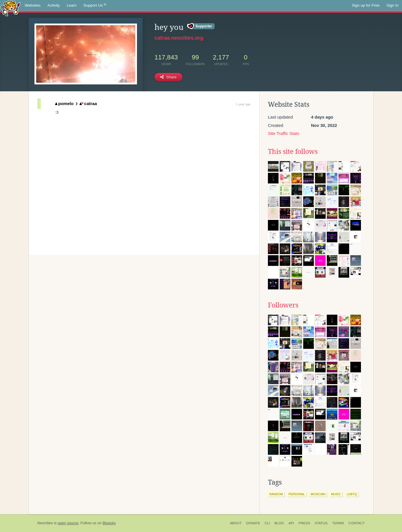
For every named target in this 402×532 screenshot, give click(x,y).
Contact (357, 523)
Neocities (45, 523)
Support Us (95, 5)
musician (318, 494)
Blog (279, 523)
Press (304, 523)
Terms (338, 523)
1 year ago (243, 104)
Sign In (393, 5)
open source (68, 523)
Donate (253, 523)
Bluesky (109, 523)
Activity (54, 5)
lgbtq (352, 494)
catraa (88, 104)
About (236, 523)
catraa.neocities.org (179, 38)
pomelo (64, 104)
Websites (33, 5)
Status (321, 523)
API (291, 523)
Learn (72, 5)
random (276, 494)
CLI (267, 523)
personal (297, 494)
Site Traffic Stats (284, 133)
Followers (283, 305)
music (336, 494)
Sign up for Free (366, 5)
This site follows (293, 152)
